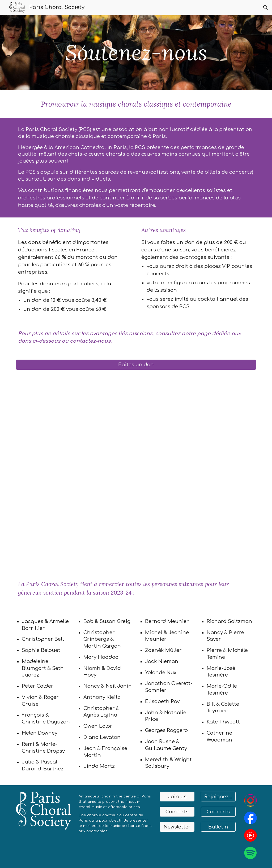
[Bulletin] (218, 827)
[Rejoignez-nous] (218, 797)
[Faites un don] (136, 365)
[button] (266, 7)
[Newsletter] (177, 827)
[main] (136, 53)
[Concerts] (177, 812)
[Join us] (177, 797)
